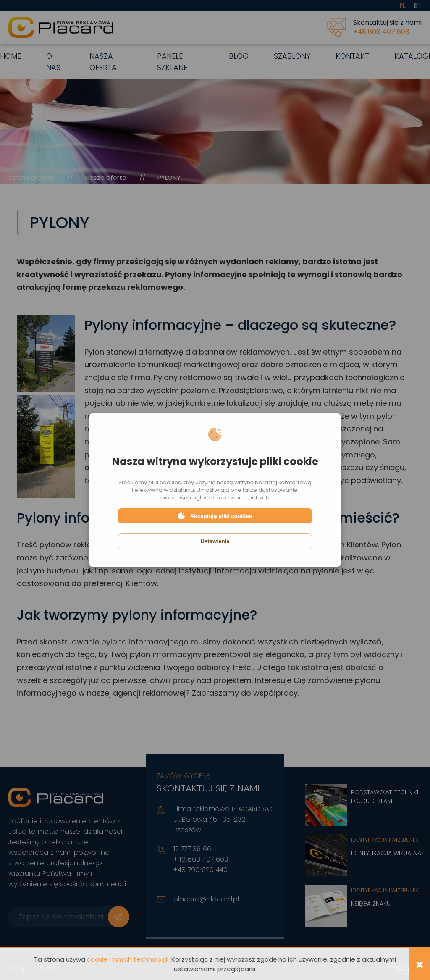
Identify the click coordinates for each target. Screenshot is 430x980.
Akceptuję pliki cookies (215, 516)
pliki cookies (165, 482)
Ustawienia (215, 541)
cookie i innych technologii (128, 959)
